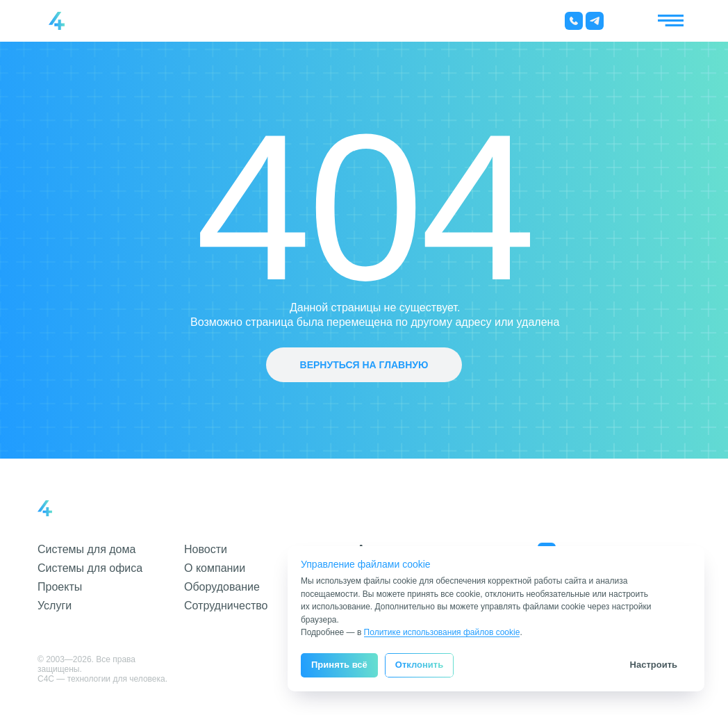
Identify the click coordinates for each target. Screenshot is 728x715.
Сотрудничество (226, 606)
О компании (215, 568)
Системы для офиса (90, 568)
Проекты (60, 587)
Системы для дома (86, 549)
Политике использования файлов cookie (442, 632)
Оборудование (222, 587)
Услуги (55, 606)
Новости (206, 549)
